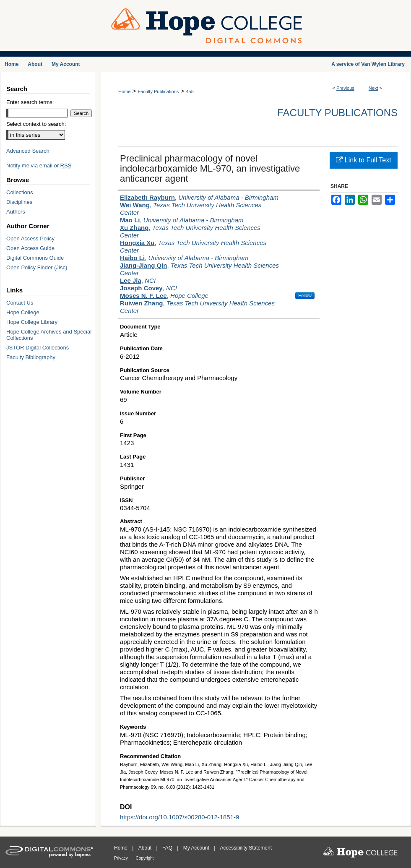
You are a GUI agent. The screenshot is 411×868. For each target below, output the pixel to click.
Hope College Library (32, 322)
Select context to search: (36, 124)
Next (373, 88)
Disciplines (19, 202)
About (146, 848)
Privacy (122, 858)
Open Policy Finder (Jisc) (37, 267)
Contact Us (20, 303)
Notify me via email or (39, 166)
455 (190, 91)
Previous (345, 88)
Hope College (23, 312)
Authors (16, 212)
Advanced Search (28, 151)
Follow (305, 295)
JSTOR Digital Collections (38, 348)
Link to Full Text (363, 160)
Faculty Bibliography (31, 357)
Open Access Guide (30, 248)
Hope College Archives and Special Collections (49, 335)
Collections (20, 192)
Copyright (145, 858)
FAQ (168, 848)
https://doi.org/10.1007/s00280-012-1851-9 (179, 817)
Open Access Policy (30, 239)
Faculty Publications (158, 91)
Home (124, 91)
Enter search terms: (30, 102)
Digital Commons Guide (35, 258)
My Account (197, 848)
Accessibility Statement (246, 848)
